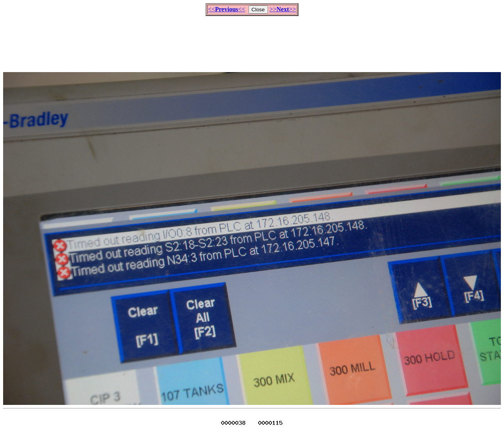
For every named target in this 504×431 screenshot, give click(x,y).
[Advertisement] (252, 41)
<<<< (226, 9)
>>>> (283, 9)
